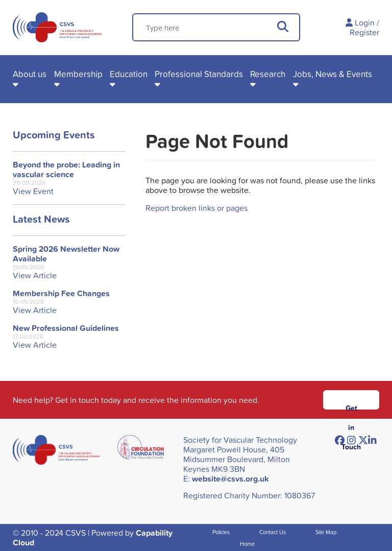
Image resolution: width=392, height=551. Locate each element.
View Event (33, 191)
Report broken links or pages (197, 208)
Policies (221, 532)
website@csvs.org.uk (230, 479)
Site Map (326, 532)
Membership (78, 74)
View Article (35, 275)
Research (268, 74)
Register (364, 32)
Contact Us (273, 532)
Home (247, 544)
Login (365, 22)
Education (129, 74)
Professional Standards (199, 74)
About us (30, 74)
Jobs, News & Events (333, 74)
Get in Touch (351, 406)
